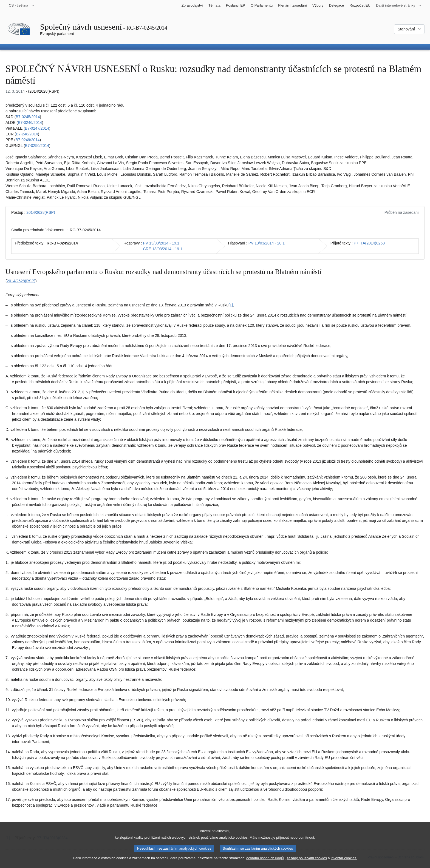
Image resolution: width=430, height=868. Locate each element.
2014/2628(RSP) (41, 212)
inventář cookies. (344, 863)
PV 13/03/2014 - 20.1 (267, 243)
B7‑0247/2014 (37, 128)
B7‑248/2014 (27, 134)
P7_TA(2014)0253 (369, 243)
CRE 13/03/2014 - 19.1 (162, 249)
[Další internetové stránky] (399, 5)
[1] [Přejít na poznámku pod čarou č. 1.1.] (231, 305)
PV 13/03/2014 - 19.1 (161, 243)
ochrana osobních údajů (265, 863)
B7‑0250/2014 (37, 146)
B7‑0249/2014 (28, 140)
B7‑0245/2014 (28, 117)
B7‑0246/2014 (30, 123)
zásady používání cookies (307, 863)
